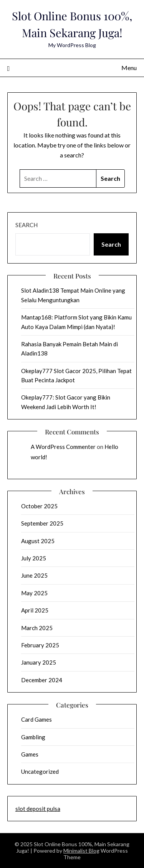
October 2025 (39, 506)
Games (30, 754)
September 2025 (42, 523)
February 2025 (40, 645)
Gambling (33, 737)
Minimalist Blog (81, 851)
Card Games (36, 719)
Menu (129, 68)
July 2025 (34, 558)
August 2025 (38, 541)
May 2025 (34, 593)
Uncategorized (40, 771)
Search (26, 225)
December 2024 (42, 680)
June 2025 (34, 575)
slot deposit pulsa (38, 809)
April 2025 (35, 610)
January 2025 (39, 662)
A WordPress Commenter (63, 447)
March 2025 (37, 628)
